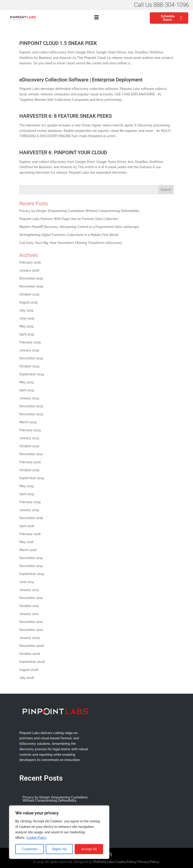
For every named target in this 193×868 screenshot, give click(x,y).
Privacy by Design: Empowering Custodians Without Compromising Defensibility (79, 211)
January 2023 (29, 438)
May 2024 (27, 382)
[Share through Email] (5, 446)
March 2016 (28, 550)
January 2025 (29, 350)
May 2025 (27, 326)
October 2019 (29, 470)
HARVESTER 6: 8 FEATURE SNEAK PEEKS (66, 116)
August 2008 (29, 670)
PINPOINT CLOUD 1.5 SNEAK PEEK (58, 43)
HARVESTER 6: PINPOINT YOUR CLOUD (63, 153)
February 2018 (30, 534)
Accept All (89, 849)
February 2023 (30, 430)
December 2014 (31, 566)
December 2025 (31, 278)
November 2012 (31, 598)
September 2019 (32, 478)
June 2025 (27, 318)
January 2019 (29, 510)
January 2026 (29, 270)
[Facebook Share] (5, 414)
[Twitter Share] (5, 425)
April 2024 (27, 390)
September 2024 (32, 374)
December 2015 (31, 558)
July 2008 (27, 678)
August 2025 (29, 302)
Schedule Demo (171, 18)
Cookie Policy (37, 838)
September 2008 (32, 662)
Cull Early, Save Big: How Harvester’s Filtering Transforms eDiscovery (71, 243)
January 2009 (29, 638)
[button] (97, 18)
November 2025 (31, 286)
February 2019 (30, 502)
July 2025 (26, 310)
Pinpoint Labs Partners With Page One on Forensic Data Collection (69, 219)
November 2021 (31, 454)
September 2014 (32, 574)
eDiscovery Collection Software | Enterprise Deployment (81, 80)
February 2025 (30, 342)
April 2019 (27, 494)
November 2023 (31, 414)
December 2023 (31, 406)
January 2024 (29, 398)
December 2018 (31, 518)
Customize (30, 849)
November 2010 (31, 630)
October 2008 (30, 654)
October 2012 (29, 606)
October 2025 (29, 294)
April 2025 (27, 334)
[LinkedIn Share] (5, 435)
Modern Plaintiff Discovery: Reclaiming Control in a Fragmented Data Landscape (79, 227)
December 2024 (31, 358)
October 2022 (29, 446)
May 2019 (26, 486)
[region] (59, 832)
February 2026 (30, 262)
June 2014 (27, 582)
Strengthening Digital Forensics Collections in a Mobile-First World (69, 235)
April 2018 (27, 526)
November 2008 (32, 646)
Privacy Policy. (149, 862)
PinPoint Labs (104, 862)
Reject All (59, 849)
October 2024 (29, 366)
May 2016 (26, 542)
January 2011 (29, 614)
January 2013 (29, 590)
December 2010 (31, 622)
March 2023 (28, 422)
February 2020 (30, 462)
